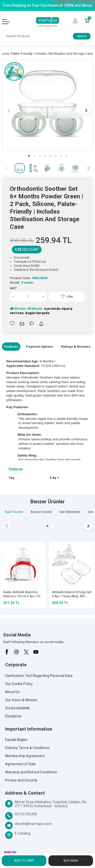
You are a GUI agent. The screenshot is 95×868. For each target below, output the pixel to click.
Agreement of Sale (20, 764)
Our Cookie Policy (19, 684)
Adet (13, 288)
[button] (29, 156)
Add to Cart (24, 861)
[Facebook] (7, 652)
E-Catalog (23, 833)
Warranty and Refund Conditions (31, 772)
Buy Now (71, 861)
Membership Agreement (25, 756)
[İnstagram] (16, 652)
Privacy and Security (21, 780)
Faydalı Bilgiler (16, 740)
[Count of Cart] (87, 21)
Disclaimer (13, 716)
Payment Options (40, 347)
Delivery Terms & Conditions (27, 748)
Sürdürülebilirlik (17, 708)
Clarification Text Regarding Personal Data (39, 676)
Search (82, 36)
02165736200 (26, 814)
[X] (26, 652)
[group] (48, 105)
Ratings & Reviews (76, 347)
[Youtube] (36, 652)
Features (11, 347)
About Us (12, 692)
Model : (22, 283)
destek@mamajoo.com (33, 824)
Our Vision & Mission (21, 700)
